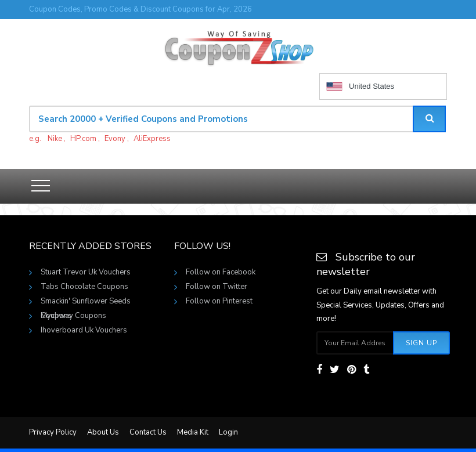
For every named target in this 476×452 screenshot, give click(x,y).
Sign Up (421, 343)
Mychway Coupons (73, 316)
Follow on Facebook (221, 272)
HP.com (83, 139)
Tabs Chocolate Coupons (84, 287)
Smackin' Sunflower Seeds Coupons (86, 302)
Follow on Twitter (217, 287)
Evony (115, 139)
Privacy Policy (53, 432)
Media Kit (193, 432)
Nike (55, 139)
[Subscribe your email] (355, 343)
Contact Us (148, 432)
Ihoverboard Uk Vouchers (84, 330)
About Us (103, 432)
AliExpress (152, 139)
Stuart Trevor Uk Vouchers (86, 272)
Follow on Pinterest (219, 301)
